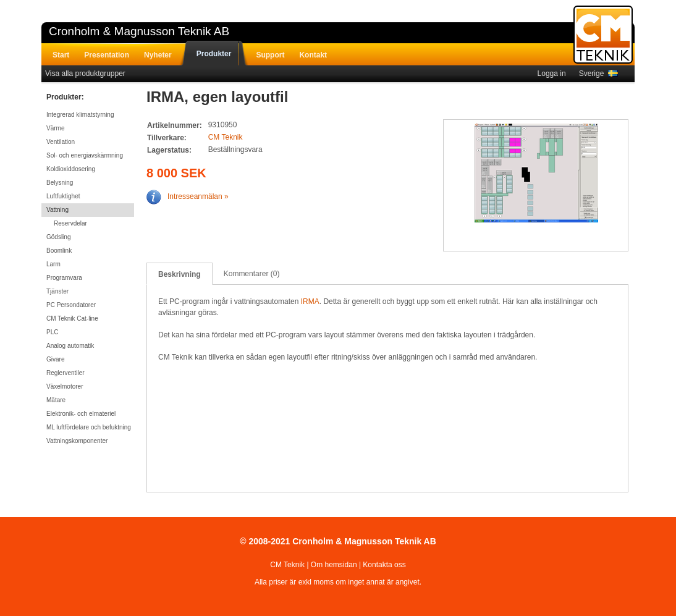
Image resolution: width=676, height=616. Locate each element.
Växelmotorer (65, 386)
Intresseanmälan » (188, 196)
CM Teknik (226, 137)
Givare (55, 359)
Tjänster (57, 291)
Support (270, 55)
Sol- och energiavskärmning (85, 155)
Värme (55, 128)
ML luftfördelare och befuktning (89, 427)
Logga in (552, 74)
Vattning (57, 210)
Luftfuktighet (63, 196)
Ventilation (61, 142)
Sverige (598, 74)
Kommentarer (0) (252, 274)
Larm (53, 264)
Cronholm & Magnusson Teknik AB (139, 31)
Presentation (107, 55)
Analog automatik (70, 346)
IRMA (310, 302)
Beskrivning (180, 274)
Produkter (214, 54)
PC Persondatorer (71, 305)
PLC (52, 332)
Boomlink (59, 251)
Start (61, 55)
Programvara (64, 278)
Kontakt (313, 55)
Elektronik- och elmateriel (81, 414)
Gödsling (58, 237)
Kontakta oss (384, 565)
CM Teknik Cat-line (72, 319)
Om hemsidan (334, 565)
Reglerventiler (65, 373)
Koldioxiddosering (71, 169)
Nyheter (158, 55)
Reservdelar (70, 223)
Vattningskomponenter (77, 441)
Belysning (60, 183)
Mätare (56, 400)
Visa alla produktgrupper (85, 74)
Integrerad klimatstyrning (80, 115)
